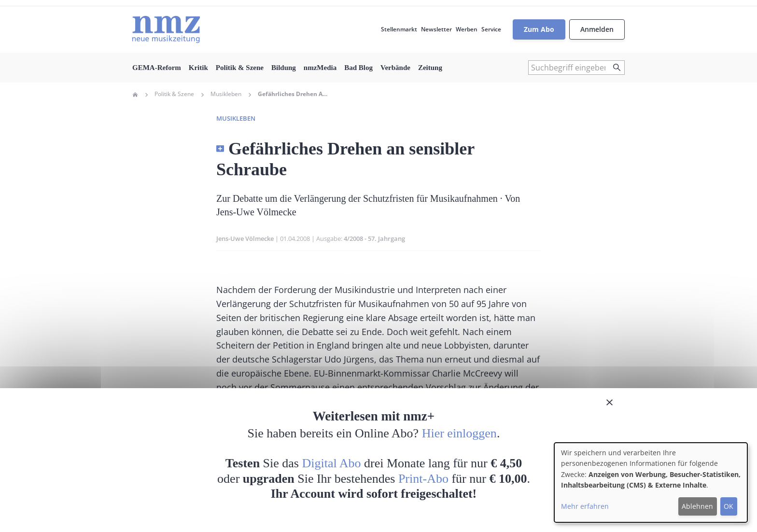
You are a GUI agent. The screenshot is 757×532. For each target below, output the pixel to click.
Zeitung (430, 68)
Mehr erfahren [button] (585, 506)
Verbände (395, 68)
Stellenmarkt (399, 29)
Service (491, 29)
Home (135, 95)
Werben (467, 29)
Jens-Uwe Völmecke (245, 238)
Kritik (198, 68)
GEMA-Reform (157, 68)
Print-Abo (423, 479)
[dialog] (651, 483)
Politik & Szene (240, 68)
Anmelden (597, 29)
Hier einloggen (459, 433)
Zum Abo (539, 29)
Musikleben (226, 94)
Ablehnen (697, 506)
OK (729, 506)
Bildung (284, 68)
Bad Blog (358, 68)
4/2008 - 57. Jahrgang (374, 238)
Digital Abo (332, 463)
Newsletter (436, 29)
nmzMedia (320, 68)
